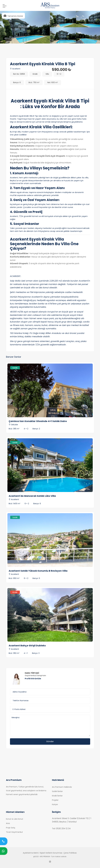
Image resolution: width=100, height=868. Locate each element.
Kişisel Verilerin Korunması (51, 853)
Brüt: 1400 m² (14, 504)
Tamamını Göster (13, 16)
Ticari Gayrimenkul (14, 832)
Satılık (15, 368)
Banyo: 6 (17, 82)
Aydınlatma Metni (31, 853)
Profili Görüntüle (33, 679)
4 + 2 (26, 429)
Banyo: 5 (36, 578)
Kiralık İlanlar (57, 796)
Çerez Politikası (70, 853)
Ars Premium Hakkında (62, 787)
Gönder (50, 741)
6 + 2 (59, 74)
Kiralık (35, 74)
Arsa (8, 823)
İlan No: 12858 (19, 74)
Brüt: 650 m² (14, 578)
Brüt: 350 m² (14, 653)
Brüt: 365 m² (14, 429)
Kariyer (55, 804)
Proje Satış (11, 828)
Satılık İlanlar (57, 791)
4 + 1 (26, 653)
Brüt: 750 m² (34, 82)
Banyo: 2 (36, 429)
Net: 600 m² (53, 82)
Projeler (55, 800)
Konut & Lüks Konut (15, 819)
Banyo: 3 (36, 653)
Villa (47, 74)
